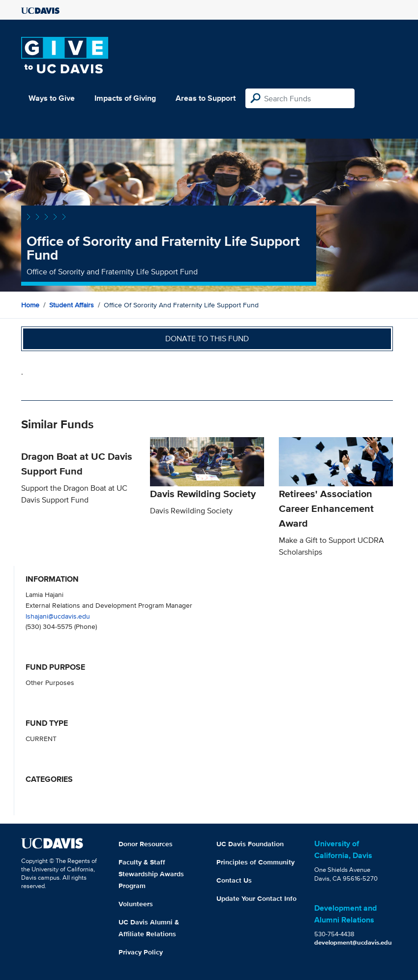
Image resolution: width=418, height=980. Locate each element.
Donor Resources (146, 844)
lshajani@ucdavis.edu (58, 616)
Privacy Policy (141, 952)
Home (30, 305)
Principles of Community (255, 862)
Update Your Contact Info (256, 898)
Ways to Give (52, 98)
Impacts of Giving (125, 98)
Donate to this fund (207, 339)
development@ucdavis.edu (353, 942)
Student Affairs (72, 305)
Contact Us (234, 880)
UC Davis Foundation (250, 844)
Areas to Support (206, 98)
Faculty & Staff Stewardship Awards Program (151, 874)
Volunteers (136, 904)
